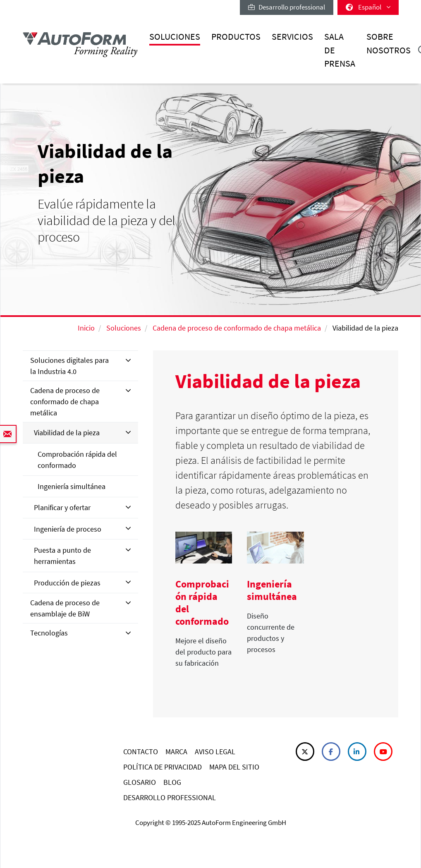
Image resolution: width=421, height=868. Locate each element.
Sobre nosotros (389, 43)
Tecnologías (49, 633)
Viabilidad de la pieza (67, 433)
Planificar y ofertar (62, 507)
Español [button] (368, 7)
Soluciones (175, 37)
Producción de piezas (67, 583)
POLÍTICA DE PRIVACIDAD (163, 767)
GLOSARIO (140, 782)
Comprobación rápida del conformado (77, 460)
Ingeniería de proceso (68, 529)
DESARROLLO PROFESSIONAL (170, 797)
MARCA (176, 752)
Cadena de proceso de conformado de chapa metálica (237, 328)
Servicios (292, 37)
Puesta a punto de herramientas (62, 556)
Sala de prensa (340, 50)
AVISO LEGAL (215, 752)
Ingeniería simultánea (72, 486)
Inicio (86, 328)
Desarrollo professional (287, 7)
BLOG (172, 782)
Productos (236, 37)
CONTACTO (141, 752)
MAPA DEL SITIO (234, 767)
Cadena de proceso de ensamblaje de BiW (65, 608)
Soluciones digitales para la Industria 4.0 (69, 366)
